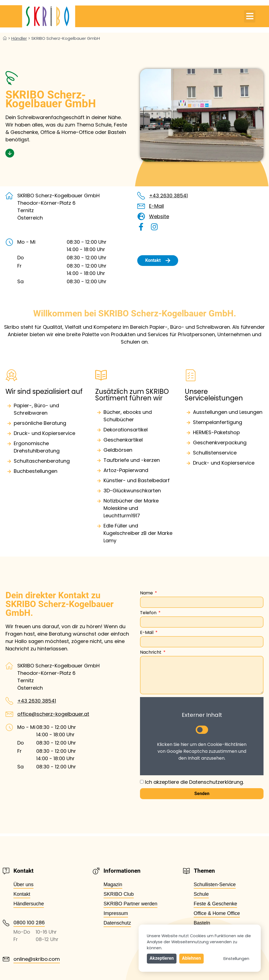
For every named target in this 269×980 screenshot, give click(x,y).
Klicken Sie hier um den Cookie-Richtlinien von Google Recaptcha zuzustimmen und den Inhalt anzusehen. (202, 751)
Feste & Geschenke (215, 904)
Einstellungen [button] (236, 959)
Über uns (23, 884)
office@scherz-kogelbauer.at (53, 714)
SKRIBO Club (119, 894)
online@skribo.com (37, 959)
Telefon (149, 613)
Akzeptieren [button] (162, 958)
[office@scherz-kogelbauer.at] (9, 714)
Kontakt (22, 894)
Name (147, 593)
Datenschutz (117, 923)
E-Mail (156, 206)
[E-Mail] (141, 206)
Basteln (202, 923)
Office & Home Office (217, 913)
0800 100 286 (29, 923)
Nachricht (151, 653)
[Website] (141, 217)
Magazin (113, 884)
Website (159, 216)
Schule (201, 894)
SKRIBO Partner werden (130, 904)
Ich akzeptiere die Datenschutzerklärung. (194, 782)
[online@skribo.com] (6, 959)
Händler (19, 38)
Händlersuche (29, 904)
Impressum (116, 913)
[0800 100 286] (6, 923)
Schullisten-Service (215, 884)
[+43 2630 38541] (141, 196)
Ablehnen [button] (191, 958)
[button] (250, 16)
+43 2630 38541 (168, 196)
